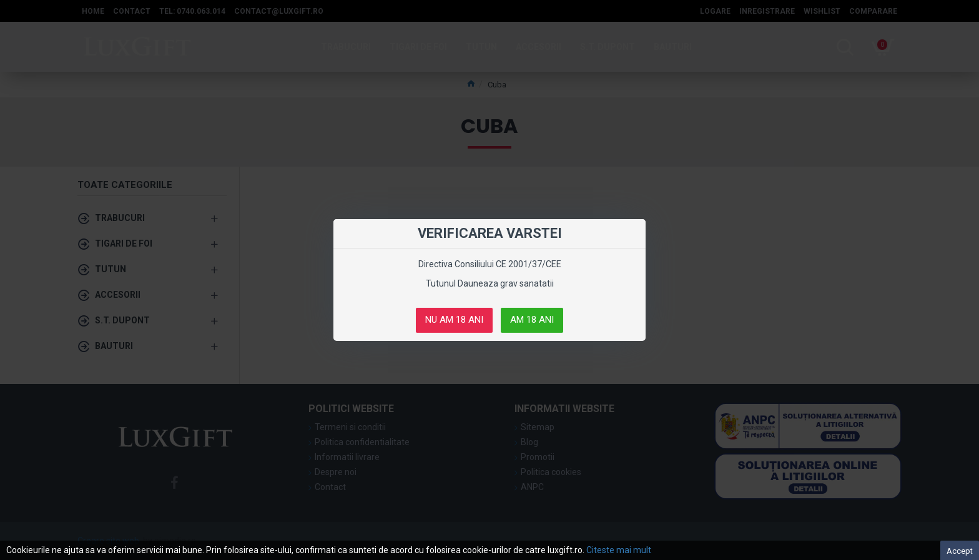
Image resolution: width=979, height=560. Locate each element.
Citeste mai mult (619, 550)
